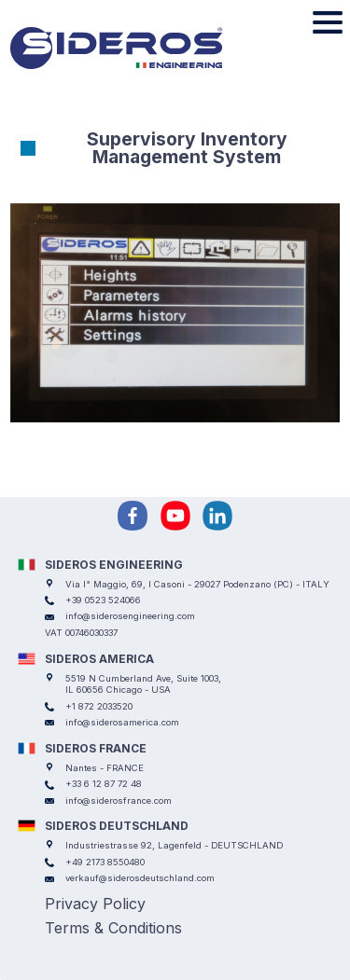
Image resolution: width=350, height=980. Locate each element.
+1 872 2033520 (99, 706)
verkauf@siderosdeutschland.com (140, 878)
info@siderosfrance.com (119, 801)
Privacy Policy (95, 904)
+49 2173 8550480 (105, 862)
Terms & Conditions (113, 928)
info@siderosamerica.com (122, 722)
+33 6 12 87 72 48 (104, 784)
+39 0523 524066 (103, 600)
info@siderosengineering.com (130, 616)
